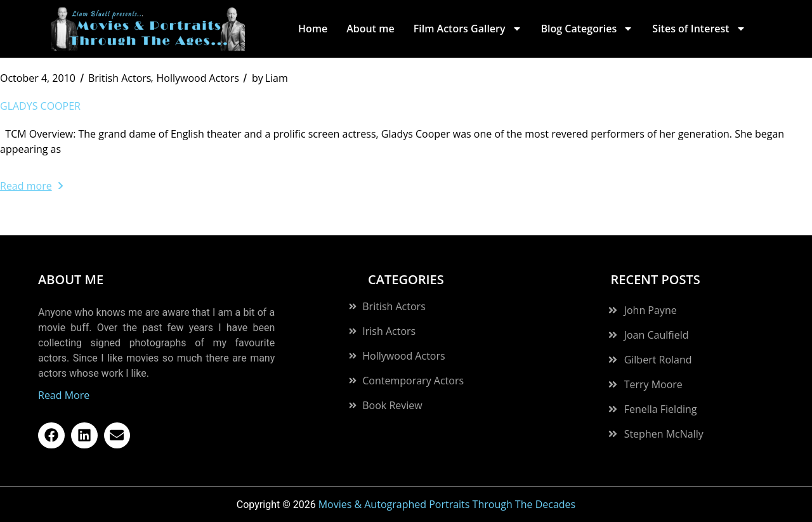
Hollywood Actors (197, 78)
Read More (64, 395)
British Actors (120, 78)
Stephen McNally (664, 434)
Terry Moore (653, 384)
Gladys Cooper (40, 106)
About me (370, 29)
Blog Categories (587, 29)
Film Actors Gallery (468, 29)
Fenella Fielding (661, 409)
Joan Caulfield (657, 335)
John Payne (651, 310)
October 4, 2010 (38, 78)
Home (313, 29)
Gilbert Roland (658, 360)
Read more (31, 186)
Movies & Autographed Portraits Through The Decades (447, 504)
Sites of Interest (699, 29)
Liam (270, 78)
